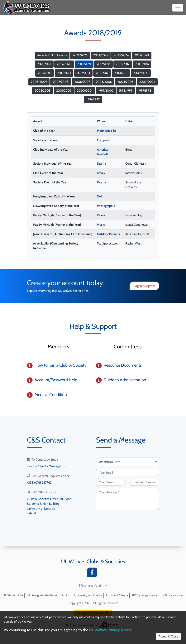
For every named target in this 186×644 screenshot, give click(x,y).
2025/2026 (80, 55)
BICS (145, 595)
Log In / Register (144, 286)
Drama (101, 164)
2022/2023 (142, 55)
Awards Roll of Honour (52, 55)
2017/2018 (103, 64)
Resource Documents (123, 365)
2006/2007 (82, 82)
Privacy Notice (93, 586)
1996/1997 (93, 99)
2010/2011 (121, 73)
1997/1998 (145, 91)
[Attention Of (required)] (128, 462)
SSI (173, 595)
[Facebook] (93, 573)
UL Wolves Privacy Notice (110, 630)
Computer (104, 140)
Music (101, 225)
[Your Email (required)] (128, 472)
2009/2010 (141, 73)
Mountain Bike (107, 131)
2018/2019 (84, 64)
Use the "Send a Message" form (47, 466)
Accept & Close (168, 636)
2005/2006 (104, 82)
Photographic (106, 206)
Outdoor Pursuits (108, 234)
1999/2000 (106, 91)
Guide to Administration (125, 380)
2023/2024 (121, 55)
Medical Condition (51, 395)
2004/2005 (125, 82)
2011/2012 (102, 73)
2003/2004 (147, 82)
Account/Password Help (56, 380)
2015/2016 (142, 64)
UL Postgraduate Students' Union (49, 595)
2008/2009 (39, 82)
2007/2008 (61, 82)
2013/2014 (64, 73)
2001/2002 (64, 91)
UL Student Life (13, 595)
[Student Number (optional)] (145, 482)
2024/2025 (101, 55)
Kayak (101, 173)
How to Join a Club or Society (60, 365)
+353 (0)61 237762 (39, 482)
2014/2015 (45, 73)
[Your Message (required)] (128, 499)
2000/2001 (85, 91)
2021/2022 (44, 64)
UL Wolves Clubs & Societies (93, 561)
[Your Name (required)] (110, 482)
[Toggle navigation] (178, 8)
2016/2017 (123, 64)
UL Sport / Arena (117, 595)
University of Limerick (88, 595)
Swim (101, 196)
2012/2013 (83, 73)
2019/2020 (64, 64)
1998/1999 (126, 91)
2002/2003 (43, 91)
